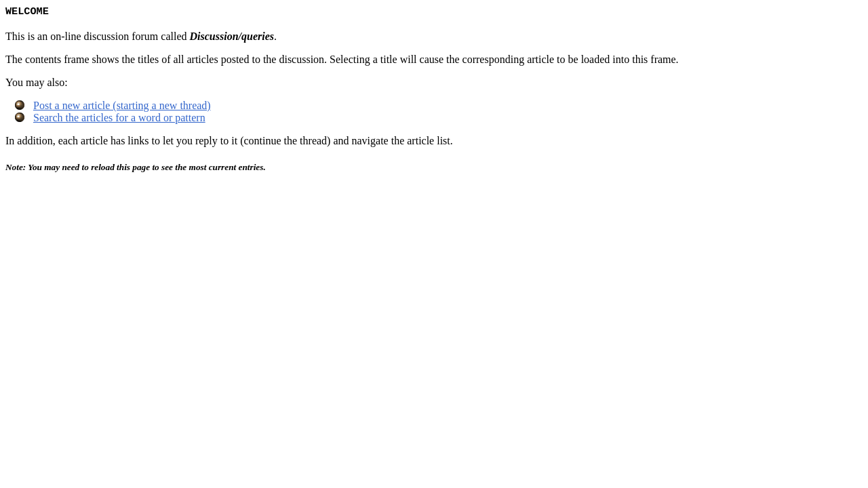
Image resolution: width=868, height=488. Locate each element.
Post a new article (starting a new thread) (122, 107)
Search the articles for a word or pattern (119, 119)
